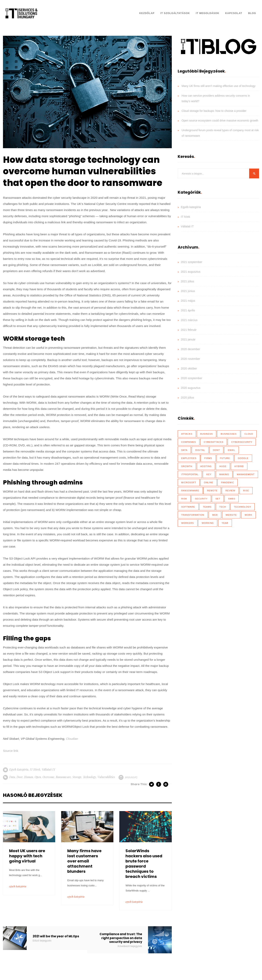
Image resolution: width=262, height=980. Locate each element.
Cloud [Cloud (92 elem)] (249, 434)
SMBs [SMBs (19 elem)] (232, 499)
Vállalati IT (48, 769)
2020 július (187, 398)
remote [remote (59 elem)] (212, 491)
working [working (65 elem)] (208, 523)
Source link (11, 751)
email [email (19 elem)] (232, 450)
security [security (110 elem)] (201, 499)
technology (89, 777)
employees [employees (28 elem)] (189, 458)
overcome (48, 777)
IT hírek (35, 769)
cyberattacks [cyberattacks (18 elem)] (214, 442)
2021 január (188, 339)
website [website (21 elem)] (231, 515)
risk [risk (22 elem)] (184, 499)
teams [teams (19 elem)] (207, 507)
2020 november (190, 359)
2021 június (188, 291)
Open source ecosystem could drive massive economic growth (220, 121)
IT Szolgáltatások (175, 13)
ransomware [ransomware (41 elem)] (190, 491)
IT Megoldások (207, 13)
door (20, 777)
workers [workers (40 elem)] (188, 523)
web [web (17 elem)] (215, 515)
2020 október (189, 368)
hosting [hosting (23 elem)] (206, 466)
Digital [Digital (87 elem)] (200, 450)
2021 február (189, 330)
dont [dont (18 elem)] (216, 450)
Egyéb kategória (19, 769)
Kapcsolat (234, 13)
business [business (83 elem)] (207, 434)
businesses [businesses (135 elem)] (229, 434)
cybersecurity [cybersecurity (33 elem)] (242, 442)
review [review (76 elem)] (230, 491)
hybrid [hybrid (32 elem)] (239, 466)
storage (77, 777)
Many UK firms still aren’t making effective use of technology (219, 86)
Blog (252, 13)
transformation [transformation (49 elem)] (193, 515)
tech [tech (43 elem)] (223, 507)
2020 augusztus (191, 388)
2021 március (189, 320)
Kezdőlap (147, 13)
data (12, 777)
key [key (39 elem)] (209, 474)
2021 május (188, 301)
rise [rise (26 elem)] (246, 491)
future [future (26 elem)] (225, 458)
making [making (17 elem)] (224, 474)
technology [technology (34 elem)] (243, 507)
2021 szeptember (192, 262)
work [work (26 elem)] (248, 515)
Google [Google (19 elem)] (243, 458)
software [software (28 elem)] (188, 507)
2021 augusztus (191, 272)
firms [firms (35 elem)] (208, 458)
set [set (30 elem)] (218, 499)
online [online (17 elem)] (209, 482)
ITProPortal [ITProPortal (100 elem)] (190, 474)
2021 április (188, 310)
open (38, 777)
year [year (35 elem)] (225, 523)
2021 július (187, 281)
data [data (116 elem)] (184, 450)
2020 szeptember (192, 378)
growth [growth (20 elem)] (187, 466)
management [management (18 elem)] (246, 474)
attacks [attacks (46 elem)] (187, 434)
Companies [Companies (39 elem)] (189, 442)
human (29, 777)
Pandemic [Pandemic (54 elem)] (227, 482)
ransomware (63, 777)
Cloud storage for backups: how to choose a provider (214, 111)
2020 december (190, 349)
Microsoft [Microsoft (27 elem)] (189, 482)
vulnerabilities (106, 777)
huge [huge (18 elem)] (223, 466)
